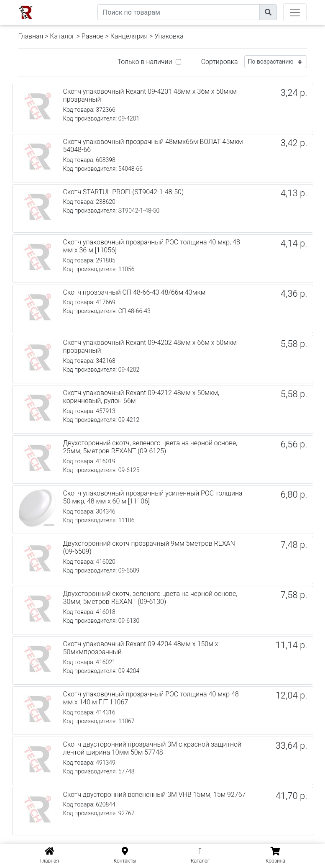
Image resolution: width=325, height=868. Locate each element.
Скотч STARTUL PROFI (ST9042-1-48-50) (124, 192)
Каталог (62, 36)
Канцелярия (129, 36)
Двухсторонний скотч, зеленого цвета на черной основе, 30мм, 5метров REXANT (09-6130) (150, 598)
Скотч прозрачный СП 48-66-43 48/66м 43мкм (134, 292)
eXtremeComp (78, 3)
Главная (31, 36)
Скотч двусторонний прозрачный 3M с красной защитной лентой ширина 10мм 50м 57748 (152, 748)
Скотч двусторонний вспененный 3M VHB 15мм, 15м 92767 (155, 795)
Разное (93, 36)
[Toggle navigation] (295, 12)
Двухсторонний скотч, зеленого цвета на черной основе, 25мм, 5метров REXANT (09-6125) (150, 447)
